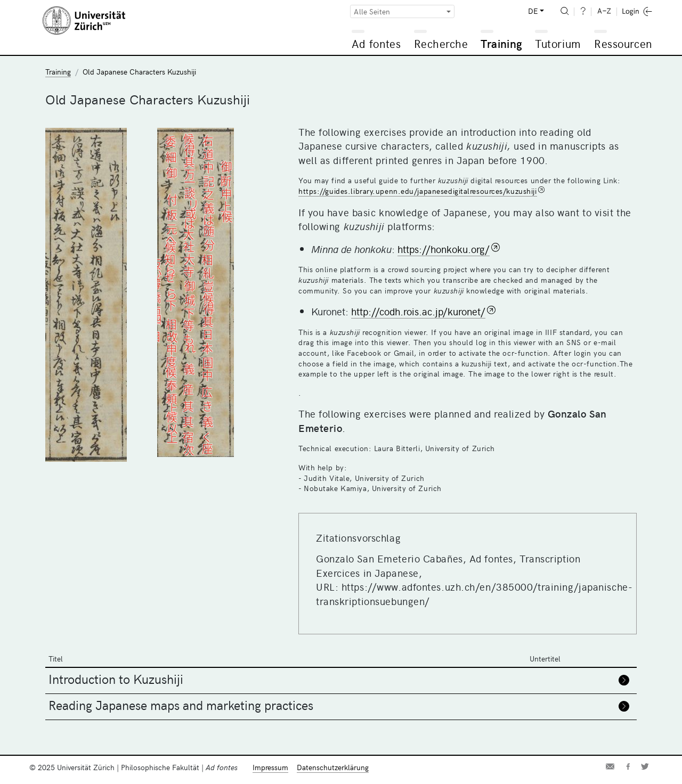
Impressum (270, 767)
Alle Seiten (372, 11)
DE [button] (533, 11)
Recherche (441, 43)
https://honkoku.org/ (444, 249)
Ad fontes (376, 43)
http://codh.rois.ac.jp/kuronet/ (418, 311)
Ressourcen (623, 43)
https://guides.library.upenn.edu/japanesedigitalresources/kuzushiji (418, 191)
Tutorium (558, 43)
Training (501, 43)
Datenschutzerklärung (333, 767)
